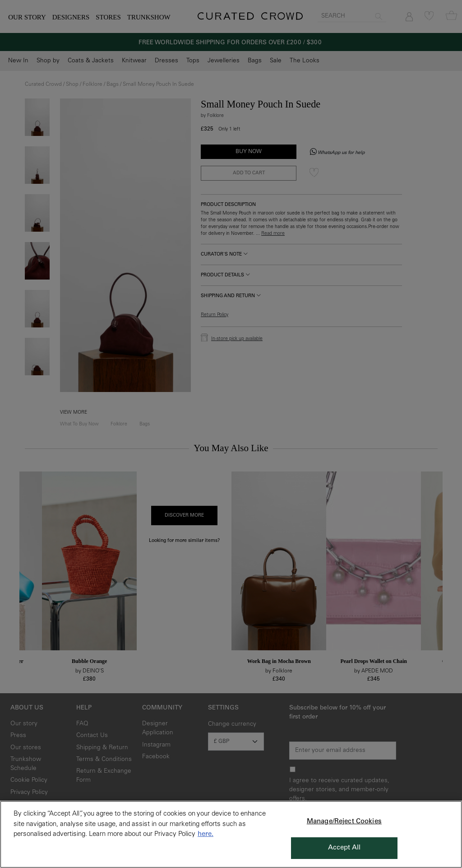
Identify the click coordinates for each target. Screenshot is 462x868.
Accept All (344, 848)
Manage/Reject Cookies (344, 822)
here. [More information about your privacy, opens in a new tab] (206, 834)
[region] (231, 834)
